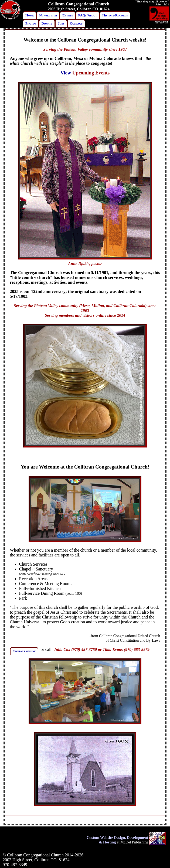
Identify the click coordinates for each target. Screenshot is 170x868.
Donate (47, 23)
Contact (76, 23)
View (66, 73)
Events (68, 15)
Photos (31, 23)
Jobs (61, 23)
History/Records (115, 15)
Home (30, 15)
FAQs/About (88, 15)
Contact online (24, 651)
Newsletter (48, 15)
